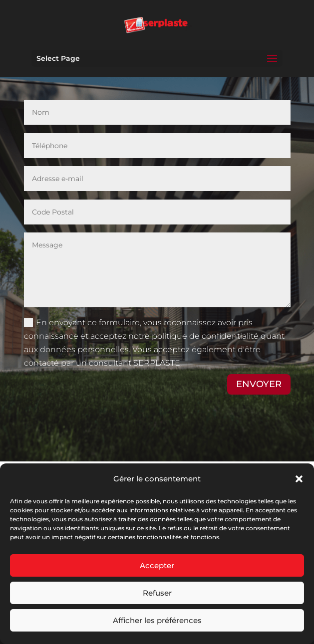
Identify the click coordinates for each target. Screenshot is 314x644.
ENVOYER (259, 384)
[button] (299, 479)
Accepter (157, 565)
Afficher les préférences (157, 620)
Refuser (157, 593)
